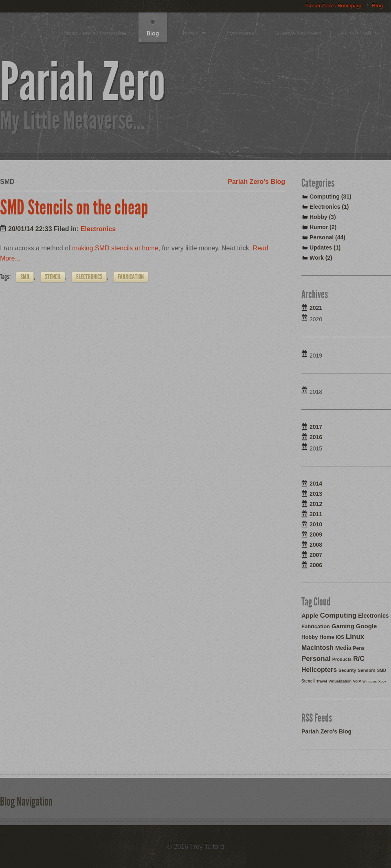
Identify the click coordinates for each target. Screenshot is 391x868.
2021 (316, 308)
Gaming (343, 626)
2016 (316, 437)
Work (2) (321, 258)
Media (343, 648)
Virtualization (340, 681)
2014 (316, 484)
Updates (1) (325, 247)
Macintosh (317, 648)
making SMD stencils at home (115, 248)
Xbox (382, 681)
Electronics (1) (329, 207)
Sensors (366, 670)
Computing (338, 615)
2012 (316, 504)
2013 (316, 494)
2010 (316, 524)
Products (342, 659)
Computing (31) (331, 197)
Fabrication (131, 277)
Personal (316, 659)
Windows (370, 681)
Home (327, 637)
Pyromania (240, 33)
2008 (316, 545)
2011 (316, 514)
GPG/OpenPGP (362, 33)
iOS (340, 637)
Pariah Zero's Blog (256, 182)
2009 (316, 534)
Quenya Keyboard (298, 33)
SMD (25, 277)
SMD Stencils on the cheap (74, 208)
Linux (355, 637)
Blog (377, 6)
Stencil (53, 277)
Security (347, 670)
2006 (316, 565)
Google (367, 626)
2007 (316, 555)
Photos (189, 33)
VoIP (357, 681)
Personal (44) (327, 237)
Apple (310, 615)
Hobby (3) (323, 217)
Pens (359, 648)
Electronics (98, 229)
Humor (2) (323, 227)
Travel (322, 681)
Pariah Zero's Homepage (334, 6)
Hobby (310, 637)
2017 (316, 427)
